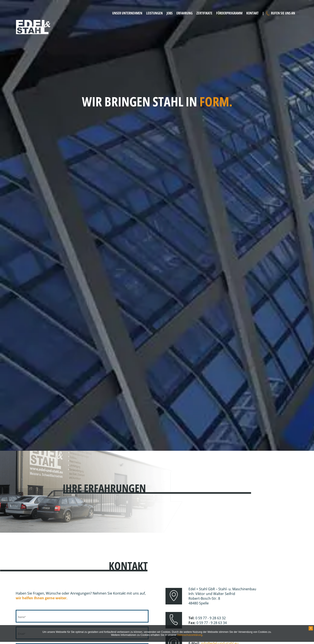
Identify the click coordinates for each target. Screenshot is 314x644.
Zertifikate (204, 13)
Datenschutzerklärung (190, 635)
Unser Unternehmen (127, 13)
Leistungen (154, 13)
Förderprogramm (229, 13)
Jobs (170, 13)
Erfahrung (185, 13)
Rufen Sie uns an (283, 13)
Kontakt (252, 13)
